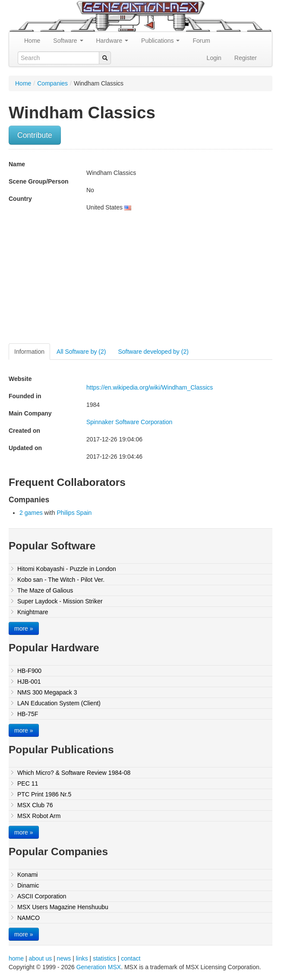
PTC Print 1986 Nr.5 (44, 794)
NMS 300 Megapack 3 (47, 692)
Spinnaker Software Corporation (129, 422)
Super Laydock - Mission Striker (60, 601)
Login (214, 58)
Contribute (35, 135)
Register (246, 58)
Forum (201, 41)
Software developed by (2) (153, 352)
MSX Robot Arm (39, 816)
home (16, 958)
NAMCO (28, 918)
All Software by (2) (81, 352)
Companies (52, 83)
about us (40, 958)
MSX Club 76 (35, 805)
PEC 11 (28, 783)
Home (32, 41)
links (82, 958)
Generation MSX (99, 967)
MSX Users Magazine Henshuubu (63, 907)
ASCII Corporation (42, 896)
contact (131, 958)
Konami (27, 875)
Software (68, 41)
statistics (104, 958)
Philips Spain (74, 513)
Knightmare (33, 612)
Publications (160, 41)
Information (29, 352)
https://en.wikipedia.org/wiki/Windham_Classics (150, 387)
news (64, 958)
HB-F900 (29, 671)
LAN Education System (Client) (59, 703)
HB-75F (28, 714)
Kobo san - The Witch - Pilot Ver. (61, 580)
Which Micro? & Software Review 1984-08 (74, 773)
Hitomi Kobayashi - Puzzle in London (67, 569)
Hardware (112, 41)
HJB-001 (29, 682)
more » (24, 628)
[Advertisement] (81, 281)
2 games (31, 513)
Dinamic (28, 885)
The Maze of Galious (45, 590)
